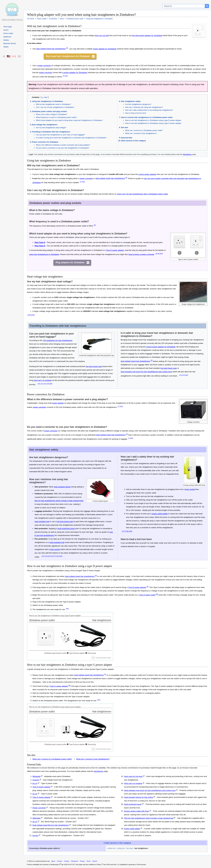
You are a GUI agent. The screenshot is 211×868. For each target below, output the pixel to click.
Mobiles (6, 40)
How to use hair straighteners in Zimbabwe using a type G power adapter (153, 123)
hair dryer (130, 848)
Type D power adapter (137, 587)
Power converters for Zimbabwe (45, 142)
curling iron (121, 848)
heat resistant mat (42, 522)
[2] (67, 48)
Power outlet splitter (132, 829)
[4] (147, 587)
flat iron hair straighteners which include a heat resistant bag (59, 501)
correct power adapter (147, 174)
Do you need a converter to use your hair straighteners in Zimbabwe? (63, 148)
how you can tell (102, 35)
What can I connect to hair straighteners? (141, 133)
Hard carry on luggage (133, 783)
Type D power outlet (147, 595)
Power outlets (8, 33)
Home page (8, 27)
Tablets (6, 47)
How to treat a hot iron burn (136, 113)
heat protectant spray (66, 529)
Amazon (36, 780)
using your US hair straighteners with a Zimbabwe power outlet (142, 194)
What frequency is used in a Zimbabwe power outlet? (56, 117)
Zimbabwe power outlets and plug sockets (49, 111)
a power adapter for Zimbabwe (75, 73)
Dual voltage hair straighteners (45, 125)
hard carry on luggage (43, 380)
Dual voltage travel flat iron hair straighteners (51, 825)
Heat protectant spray (133, 804)
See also (125, 127)
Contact (60, 861)
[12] (45, 384)
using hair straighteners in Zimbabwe (44, 254)
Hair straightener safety (131, 101)
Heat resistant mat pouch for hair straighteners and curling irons (150, 790)
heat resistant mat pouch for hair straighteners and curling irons (146, 372)
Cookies (67, 861)
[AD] (66, 76)
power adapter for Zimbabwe (105, 49)
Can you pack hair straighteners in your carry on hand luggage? (60, 135)
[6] (156, 254)
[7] (64, 76)
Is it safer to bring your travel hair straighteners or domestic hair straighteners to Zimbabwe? (71, 138)
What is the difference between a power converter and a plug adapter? (63, 145)
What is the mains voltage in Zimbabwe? (52, 114)
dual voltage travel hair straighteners (51, 49)
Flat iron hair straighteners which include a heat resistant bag (149, 818)
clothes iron (112, 848)
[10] (29, 315)
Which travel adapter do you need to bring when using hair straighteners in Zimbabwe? (69, 120)
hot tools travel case (94, 366)
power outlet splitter (160, 514)
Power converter (39, 808)
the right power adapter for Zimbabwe (147, 35)
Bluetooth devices (10, 43)
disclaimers (187, 154)
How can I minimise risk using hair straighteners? (144, 107)
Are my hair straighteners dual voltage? (51, 128)
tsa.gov (35, 835)
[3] (157, 594)
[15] (49, 556)
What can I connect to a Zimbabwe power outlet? (144, 130)
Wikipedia (36, 776)
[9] (159, 254)
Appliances (7, 37)
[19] (127, 531)
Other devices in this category (133, 141)
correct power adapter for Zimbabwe (161, 347)
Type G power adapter (115, 250)
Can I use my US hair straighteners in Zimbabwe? (55, 107)
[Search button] (207, 6)
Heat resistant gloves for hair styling (139, 797)
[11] (42, 384)
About (53, 861)
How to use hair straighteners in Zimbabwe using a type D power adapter (153, 120)
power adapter (58, 403)
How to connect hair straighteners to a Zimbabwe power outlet (147, 117)
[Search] (184, 6)
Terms (89, 861)
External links (127, 138)
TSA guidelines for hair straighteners (58, 340)
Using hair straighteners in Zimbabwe (47, 101)
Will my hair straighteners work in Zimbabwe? (53, 104)
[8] (95, 225)
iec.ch (35, 783)
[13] (48, 384)
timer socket (55, 549)
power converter (44, 66)
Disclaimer (75, 861)
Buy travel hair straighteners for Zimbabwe (68, 56)
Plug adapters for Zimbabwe (70, 262)
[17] (55, 556)
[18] (58, 556)
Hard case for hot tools (133, 776)
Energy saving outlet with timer (137, 811)
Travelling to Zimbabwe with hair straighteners (51, 132)
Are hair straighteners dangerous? (138, 104)
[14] (183, 375)
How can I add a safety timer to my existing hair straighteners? (149, 110)
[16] (52, 556)
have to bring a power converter (141, 254)
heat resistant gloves (62, 487)
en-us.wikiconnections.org (41, 861)
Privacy (82, 861)
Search (6, 30)
